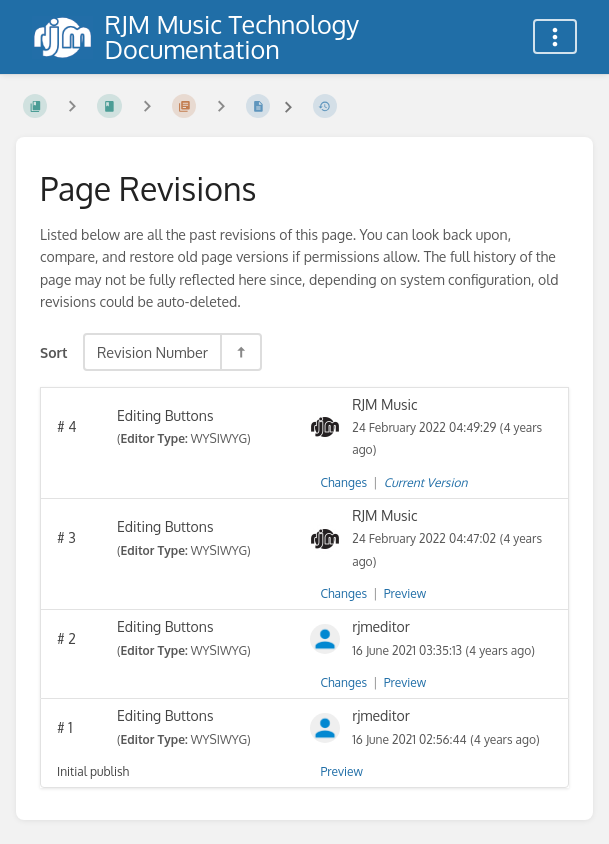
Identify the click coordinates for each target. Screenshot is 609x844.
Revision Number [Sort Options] (152, 352)
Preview (405, 593)
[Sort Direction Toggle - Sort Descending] (240, 352)
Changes (344, 482)
